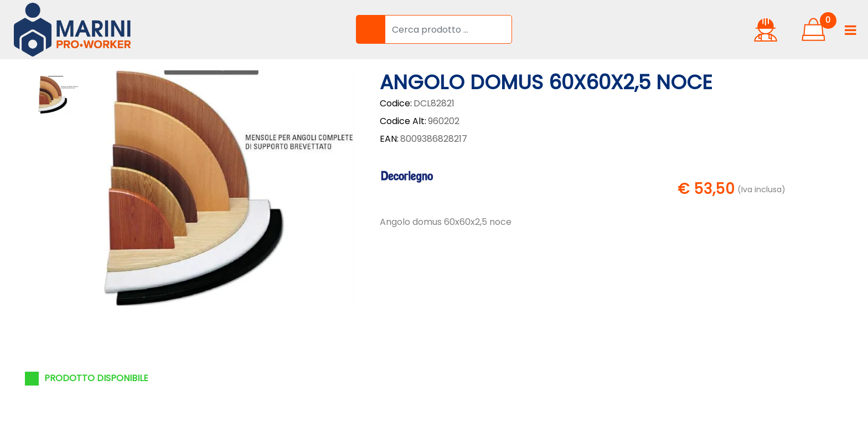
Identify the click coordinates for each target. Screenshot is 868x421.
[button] (370, 29)
